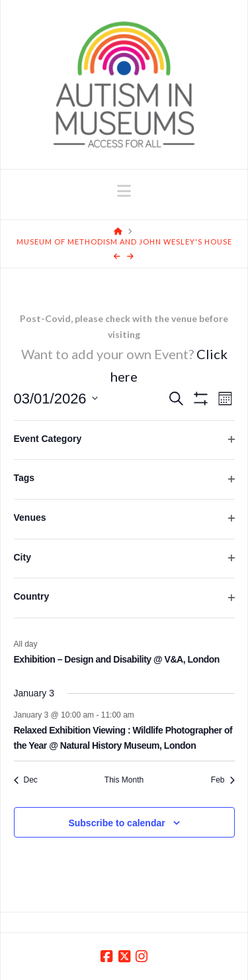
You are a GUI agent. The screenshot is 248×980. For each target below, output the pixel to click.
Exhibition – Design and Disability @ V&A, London (117, 659)
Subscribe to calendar (116, 823)
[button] (124, 191)
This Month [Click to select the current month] (124, 780)
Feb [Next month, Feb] (223, 780)
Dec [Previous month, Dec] (26, 780)
